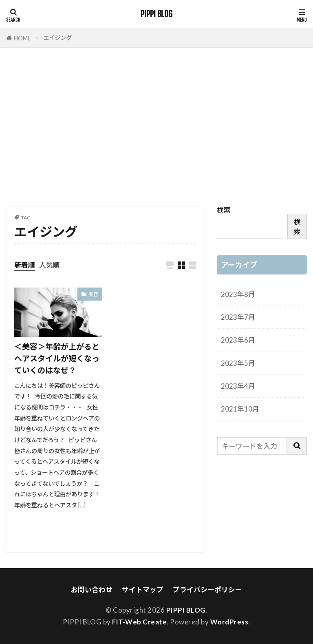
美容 (93, 294)
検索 (224, 210)
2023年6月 (238, 340)
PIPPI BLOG (156, 14)
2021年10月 (240, 409)
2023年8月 (238, 294)
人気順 (50, 265)
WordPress (229, 622)
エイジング (57, 38)
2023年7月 (238, 317)
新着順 (25, 265)
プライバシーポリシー (207, 590)
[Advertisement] (156, 129)
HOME (22, 38)
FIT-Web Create (139, 622)
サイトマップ (143, 590)
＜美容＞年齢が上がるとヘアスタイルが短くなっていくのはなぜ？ (57, 358)
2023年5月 (238, 363)
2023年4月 (238, 386)
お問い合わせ (92, 590)
